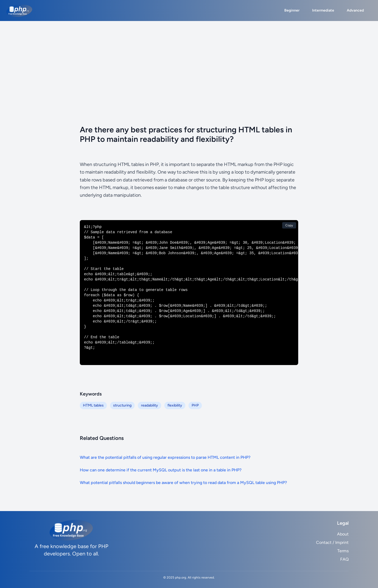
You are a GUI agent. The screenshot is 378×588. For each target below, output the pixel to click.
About (343, 534)
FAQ (344, 559)
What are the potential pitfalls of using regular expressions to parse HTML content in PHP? (165, 457)
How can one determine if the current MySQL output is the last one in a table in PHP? (161, 470)
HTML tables (93, 405)
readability (149, 405)
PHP (195, 405)
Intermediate (323, 10)
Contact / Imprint (332, 542)
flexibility (175, 405)
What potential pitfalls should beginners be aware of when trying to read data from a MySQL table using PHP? (183, 483)
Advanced (355, 10)
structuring (122, 405)
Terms (343, 551)
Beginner (292, 10)
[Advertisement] (189, 60)
